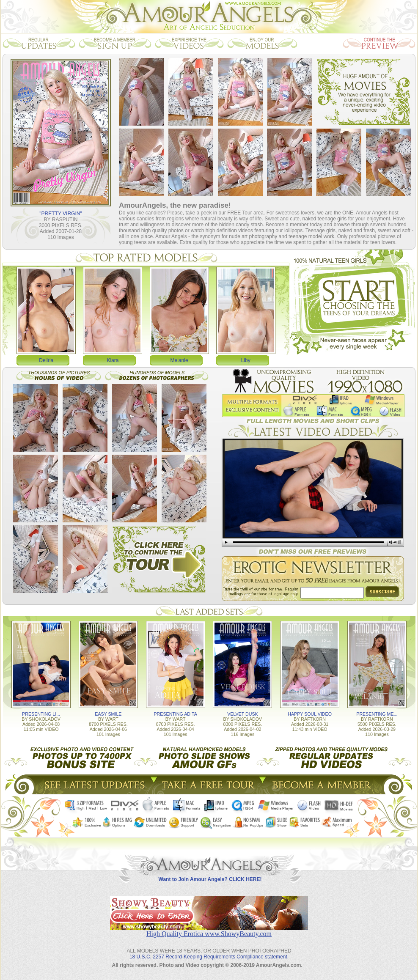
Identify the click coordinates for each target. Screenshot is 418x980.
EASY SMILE (108, 714)
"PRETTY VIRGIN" (60, 214)
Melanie (179, 360)
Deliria (46, 360)
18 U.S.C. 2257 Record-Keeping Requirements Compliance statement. (209, 957)
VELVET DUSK (242, 714)
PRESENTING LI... (41, 714)
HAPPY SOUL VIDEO (310, 714)
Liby (246, 360)
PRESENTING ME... (377, 714)
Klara (113, 360)
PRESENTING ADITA (176, 714)
